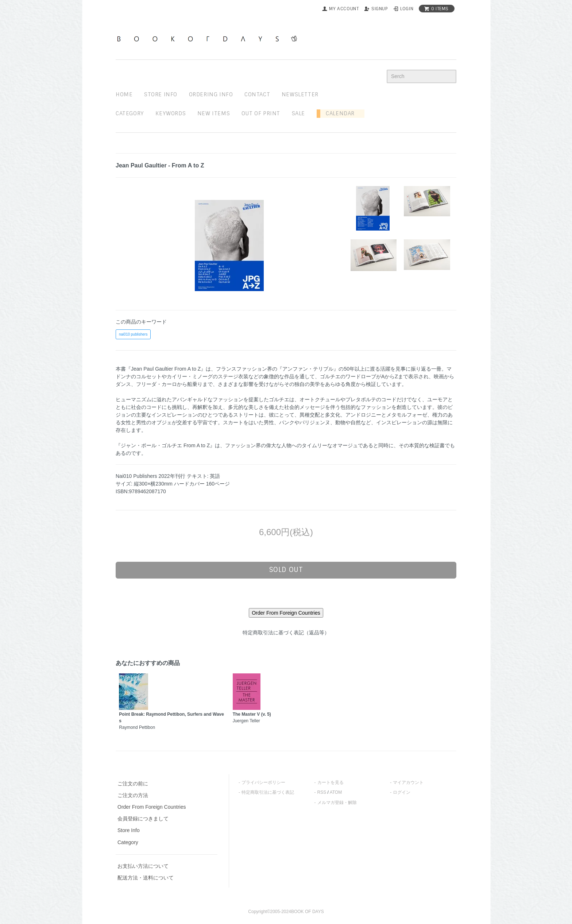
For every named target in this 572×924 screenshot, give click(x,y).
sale (298, 113)
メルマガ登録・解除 (337, 803)
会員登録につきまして (143, 819)
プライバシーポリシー (263, 782)
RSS (322, 792)
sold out (286, 570)
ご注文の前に (133, 784)
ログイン (402, 792)
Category (130, 113)
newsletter (300, 94)
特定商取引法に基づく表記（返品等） (286, 633)
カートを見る (331, 782)
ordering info (211, 94)
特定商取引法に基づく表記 (268, 792)
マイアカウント (408, 782)
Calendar (337, 113)
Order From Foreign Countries (152, 807)
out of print (261, 113)
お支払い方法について (143, 866)
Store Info (129, 830)
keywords (171, 113)
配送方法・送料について (146, 878)
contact (257, 94)
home (124, 94)
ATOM (336, 792)
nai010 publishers (133, 334)
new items (214, 113)
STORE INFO (161, 94)
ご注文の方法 (133, 795)
